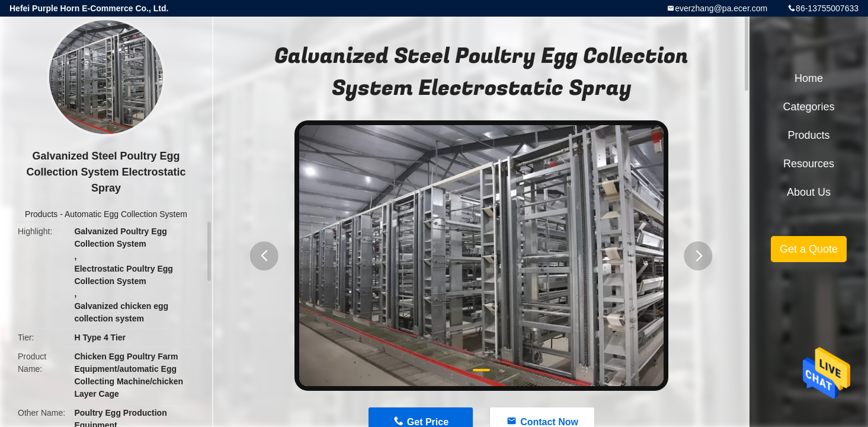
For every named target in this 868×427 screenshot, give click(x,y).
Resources (809, 164)
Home (809, 78)
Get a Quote (809, 249)
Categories (808, 107)
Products (41, 214)
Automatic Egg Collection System (126, 214)
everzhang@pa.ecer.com (721, 8)
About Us (809, 192)
